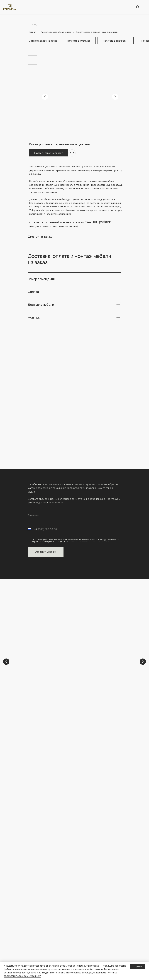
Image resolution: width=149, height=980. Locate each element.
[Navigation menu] (144, 7)
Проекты (82, 906)
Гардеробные (35, 956)
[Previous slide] (6, 662)
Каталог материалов (39, 961)
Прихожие (33, 946)
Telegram (35, 210)
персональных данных (89, 951)
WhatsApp (115, 207)
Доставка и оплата (88, 941)
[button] (138, 7)
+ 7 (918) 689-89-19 (39, 745)
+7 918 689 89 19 (53, 207)
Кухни (85, 665)
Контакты (83, 911)
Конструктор (84, 931)
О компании (84, 901)
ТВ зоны (32, 951)
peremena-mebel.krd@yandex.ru (47, 749)
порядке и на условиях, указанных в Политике (88, 542)
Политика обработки (89, 946)
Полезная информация (90, 936)
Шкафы (32, 936)
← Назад (32, 24)
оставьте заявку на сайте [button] (81, 207)
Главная (32, 32)
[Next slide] (143, 662)
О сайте (82, 956)
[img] (46, 784)
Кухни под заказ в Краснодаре (56, 32)
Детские (44, 665)
